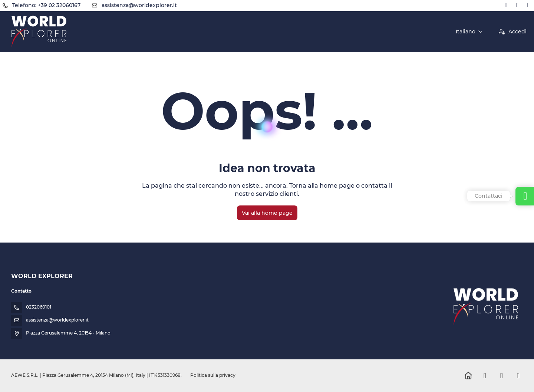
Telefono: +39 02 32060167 (46, 5)
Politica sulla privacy (213, 375)
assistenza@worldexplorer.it (139, 5)
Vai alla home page (267, 213)
